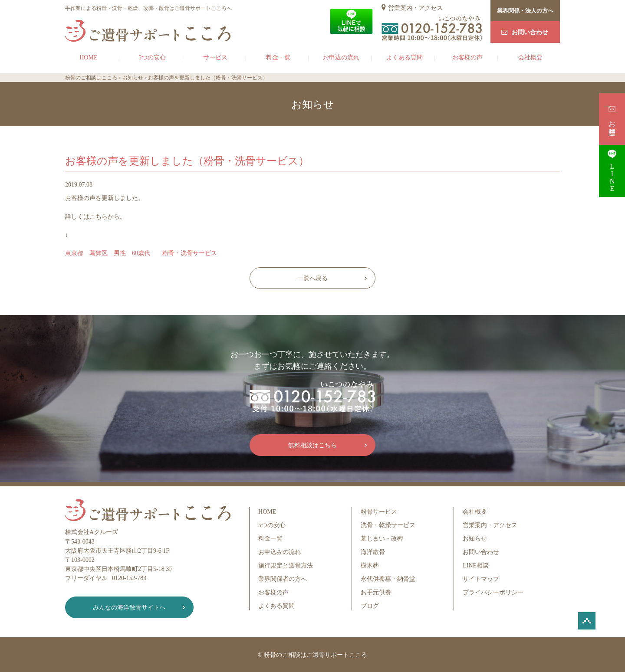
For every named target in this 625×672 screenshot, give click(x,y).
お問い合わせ (530, 32)
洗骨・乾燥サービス (388, 525)
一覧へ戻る (312, 278)
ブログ (370, 606)
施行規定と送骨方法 (286, 565)
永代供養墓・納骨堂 (388, 579)
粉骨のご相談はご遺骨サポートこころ (316, 655)
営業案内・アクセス (415, 8)
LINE (612, 171)
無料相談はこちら (312, 445)
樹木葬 (370, 565)
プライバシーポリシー (493, 592)
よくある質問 (405, 57)
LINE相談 (476, 565)
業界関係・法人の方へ (525, 11)
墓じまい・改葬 (382, 539)
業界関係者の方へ (283, 579)
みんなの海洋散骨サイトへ (128, 608)
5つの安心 (152, 57)
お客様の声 (467, 57)
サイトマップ (481, 579)
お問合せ (612, 119)
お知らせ (475, 539)
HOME (88, 57)
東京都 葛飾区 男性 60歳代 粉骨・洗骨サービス (141, 253)
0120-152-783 (129, 578)
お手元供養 (376, 592)
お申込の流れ (341, 57)
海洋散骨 (373, 552)
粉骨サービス (379, 512)
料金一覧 (278, 57)
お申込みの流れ (280, 552)
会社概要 (530, 57)
